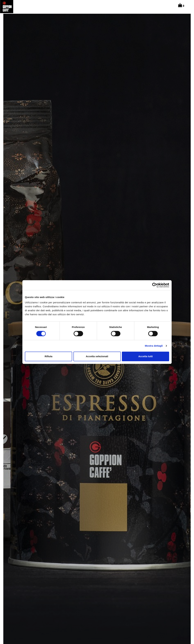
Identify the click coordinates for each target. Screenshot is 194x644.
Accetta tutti (145, 356)
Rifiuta (48, 356)
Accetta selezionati (97, 356)
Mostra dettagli (154, 346)
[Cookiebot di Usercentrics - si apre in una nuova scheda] (155, 285)
